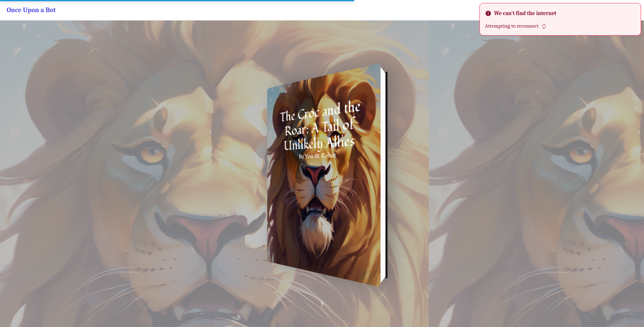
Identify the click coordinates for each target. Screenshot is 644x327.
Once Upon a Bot (31, 10)
